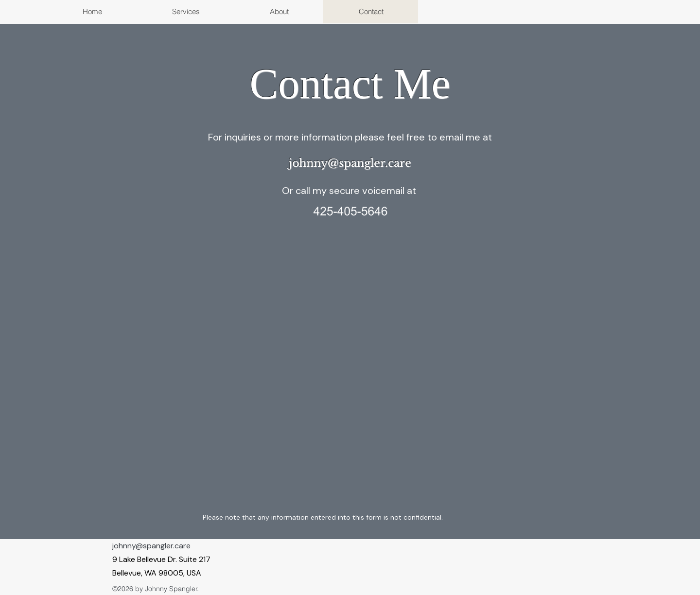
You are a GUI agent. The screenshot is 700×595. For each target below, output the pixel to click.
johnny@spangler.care (151, 546)
